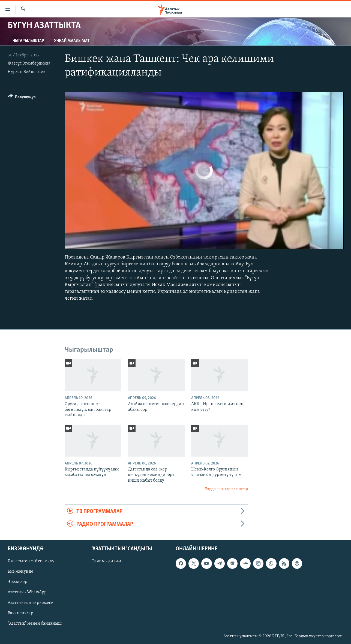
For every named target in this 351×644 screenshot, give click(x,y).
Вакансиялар (20, 613)
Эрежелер (17, 582)
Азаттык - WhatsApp (27, 593)
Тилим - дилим (106, 561)
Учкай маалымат (72, 41)
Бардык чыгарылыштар (226, 489)
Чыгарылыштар (28, 41)
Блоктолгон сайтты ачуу (31, 561)
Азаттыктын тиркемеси (31, 603)
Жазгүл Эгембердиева (29, 63)
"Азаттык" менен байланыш (35, 624)
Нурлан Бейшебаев (26, 72)
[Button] (22, 98)
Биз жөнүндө (20, 572)
